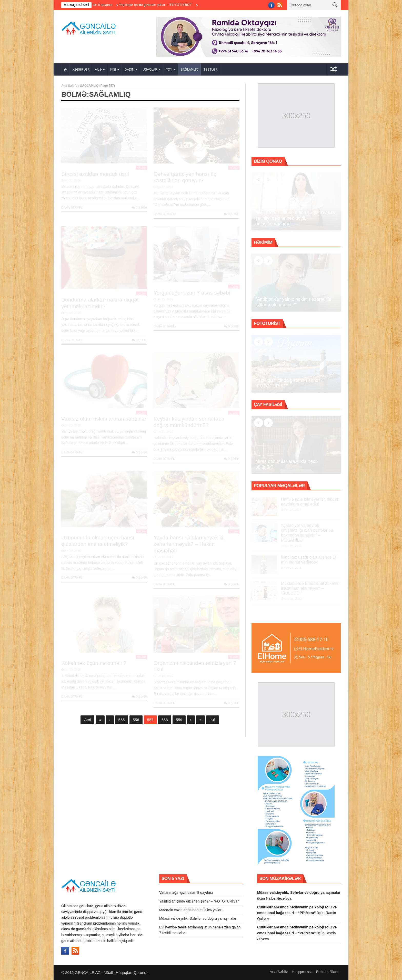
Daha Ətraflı (72, 208)
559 (179, 720)
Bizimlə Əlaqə (328, 972)
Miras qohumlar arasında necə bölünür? (287, 464)
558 (165, 720)
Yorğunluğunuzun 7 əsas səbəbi (192, 293)
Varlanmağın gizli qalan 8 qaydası (98, 5)
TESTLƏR (211, 70)
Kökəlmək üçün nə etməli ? (94, 663)
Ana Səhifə (69, 86)
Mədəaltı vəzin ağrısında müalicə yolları (191, 910)
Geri (87, 720)
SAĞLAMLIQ (190, 70)
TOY (169, 70)
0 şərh (139, 208)
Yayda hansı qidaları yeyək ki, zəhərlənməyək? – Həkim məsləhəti (189, 544)
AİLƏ (98, 70)
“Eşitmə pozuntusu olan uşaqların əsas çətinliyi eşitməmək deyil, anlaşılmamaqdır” (295, 218)
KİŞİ (113, 70)
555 (122, 720)
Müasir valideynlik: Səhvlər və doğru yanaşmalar (198, 918)
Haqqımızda (302, 972)
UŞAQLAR (150, 70)
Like (142, 168)
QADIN (129, 70)
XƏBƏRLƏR (81, 70)
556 (136, 720)
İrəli (213, 720)
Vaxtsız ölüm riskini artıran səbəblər (104, 419)
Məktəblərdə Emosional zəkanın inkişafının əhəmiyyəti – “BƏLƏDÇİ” (310, 588)
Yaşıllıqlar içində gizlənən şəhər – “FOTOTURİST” (166, 5)
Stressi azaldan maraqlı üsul (95, 174)
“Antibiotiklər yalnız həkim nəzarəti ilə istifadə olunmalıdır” (293, 302)
